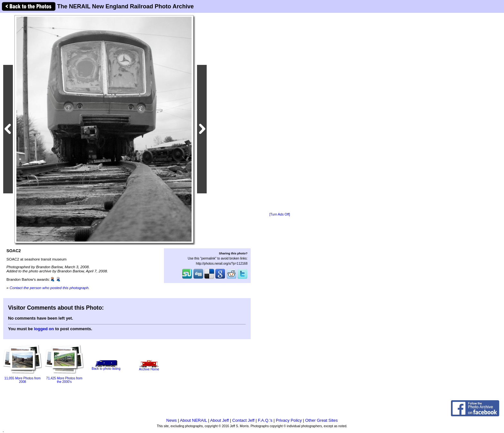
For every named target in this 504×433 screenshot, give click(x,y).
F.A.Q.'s (265, 420)
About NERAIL (194, 420)
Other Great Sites (322, 420)
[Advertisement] (280, 113)
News (171, 420)
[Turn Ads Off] (280, 214)
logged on (44, 329)
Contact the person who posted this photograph (49, 288)
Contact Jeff (243, 420)
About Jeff (220, 420)
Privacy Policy (289, 420)
